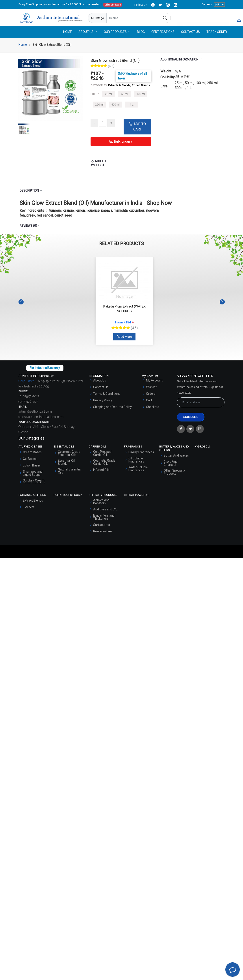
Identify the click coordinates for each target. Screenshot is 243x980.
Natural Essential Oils (70, 476)
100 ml (141, 99)
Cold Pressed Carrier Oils (102, 458)
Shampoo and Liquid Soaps (33, 478)
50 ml (125, 99)
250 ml (99, 110)
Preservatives (103, 536)
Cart (149, 405)
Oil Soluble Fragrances (136, 465)
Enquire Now (191, 18)
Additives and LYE (105, 514)
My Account (154, 385)
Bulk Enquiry (121, 147)
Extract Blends (33, 506)
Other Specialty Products (174, 477)
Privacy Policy (103, 405)
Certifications (163, 37)
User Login (217, 18)
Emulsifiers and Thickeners (104, 522)
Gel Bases (30, 464)
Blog (141, 37)
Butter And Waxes (176, 461)
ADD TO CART (137, 132)
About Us (100, 385)
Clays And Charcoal (171, 468)
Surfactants (102, 530)
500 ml (115, 110)
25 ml (109, 99)
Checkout (153, 412)
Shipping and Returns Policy (112, 412)
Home (68, 37)
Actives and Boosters (101, 507)
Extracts (29, 512)
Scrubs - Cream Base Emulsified (34, 487)
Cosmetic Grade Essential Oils (69, 458)
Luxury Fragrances (141, 457)
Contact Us (190, 37)
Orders (151, 399)
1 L (132, 110)
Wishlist (151, 392)
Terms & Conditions (107, 399)
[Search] (165, 18)
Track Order (217, 37)
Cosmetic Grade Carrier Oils (104, 467)
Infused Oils (101, 475)
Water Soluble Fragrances (138, 474)
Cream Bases (32, 457)
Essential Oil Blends (66, 467)
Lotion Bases (32, 470)
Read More (124, 342)
